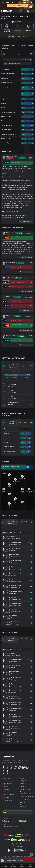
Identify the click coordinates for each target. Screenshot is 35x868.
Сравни (6, 789)
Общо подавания (6, 125)
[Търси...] (24, 11)
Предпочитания (29, 862)
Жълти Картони (6, 116)
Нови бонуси (31, 865)
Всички (6, 533)
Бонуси (6, 781)
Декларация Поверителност (25, 793)
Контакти (23, 784)
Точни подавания (7, 130)
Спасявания (5, 121)
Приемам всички (29, 859)
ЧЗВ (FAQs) (24, 781)
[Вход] (28, 11)
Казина (6, 786)
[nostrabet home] (9, 756)
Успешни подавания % (8, 134)
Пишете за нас (25, 789)
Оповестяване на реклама (26, 806)
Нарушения (5, 99)
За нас (22, 786)
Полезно (22, 865)
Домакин (13, 533)
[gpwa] (19, 835)
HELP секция (24, 799)
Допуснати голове (10, 451)
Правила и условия (27, 796)
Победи (6, 433)
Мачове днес (13, 865)
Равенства (7, 438)
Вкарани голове (9, 447)
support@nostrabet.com (10, 826)
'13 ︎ (5, 64)
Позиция (7, 429)
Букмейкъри (8, 784)
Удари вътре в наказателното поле (10, 88)
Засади (3, 108)
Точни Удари (5, 69)
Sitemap (23, 802)
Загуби (6, 442)
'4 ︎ (31, 60)
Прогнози (5, 865)
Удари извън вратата (8, 74)
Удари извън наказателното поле (10, 94)
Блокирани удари (7, 83)
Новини (6, 797)
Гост (19, 533)
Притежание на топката (9, 112)
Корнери (4, 103)
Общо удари (5, 78)
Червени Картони (7, 143)
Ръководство (8, 800)
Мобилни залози (9, 795)
